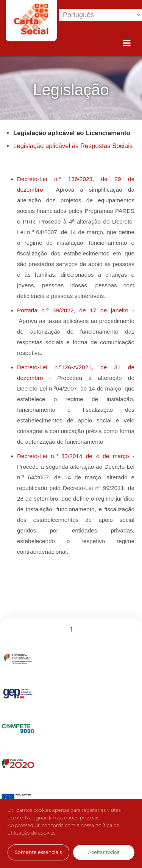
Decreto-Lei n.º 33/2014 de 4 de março (73, 456)
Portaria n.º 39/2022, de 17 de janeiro (73, 310)
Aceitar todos (104, 852)
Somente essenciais (38, 852)
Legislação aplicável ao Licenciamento (72, 133)
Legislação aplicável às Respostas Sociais (73, 146)
